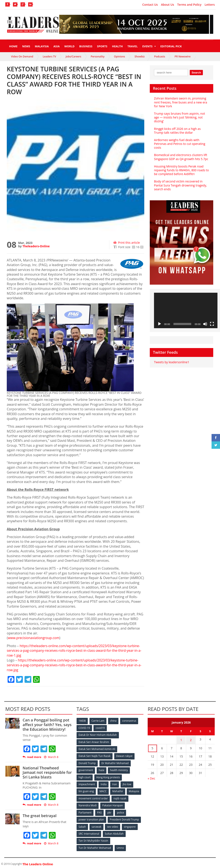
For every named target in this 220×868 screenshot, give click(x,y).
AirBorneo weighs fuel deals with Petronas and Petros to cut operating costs (179, 144)
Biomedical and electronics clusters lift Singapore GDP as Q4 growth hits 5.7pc (181, 157)
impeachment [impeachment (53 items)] (87, 783)
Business (86, 46)
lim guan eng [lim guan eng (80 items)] (86, 790)
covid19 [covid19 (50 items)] (100, 727)
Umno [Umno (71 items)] (120, 846)
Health (118, 46)
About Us (168, 5)
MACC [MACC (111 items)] (103, 790)
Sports (102, 46)
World (69, 46)
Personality (98, 56)
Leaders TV (49, 56)
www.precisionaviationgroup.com (34, 638)
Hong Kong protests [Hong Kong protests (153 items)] (108, 776)
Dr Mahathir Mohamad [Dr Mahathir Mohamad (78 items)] (115, 762)
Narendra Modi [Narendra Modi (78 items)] (88, 804)
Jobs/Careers (73, 56)
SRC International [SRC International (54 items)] (89, 832)
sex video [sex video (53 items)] (113, 825)
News (26, 46)
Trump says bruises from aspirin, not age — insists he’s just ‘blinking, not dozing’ (179, 117)
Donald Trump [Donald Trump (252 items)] (87, 762)
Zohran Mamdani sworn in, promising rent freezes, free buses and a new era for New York (180, 102)
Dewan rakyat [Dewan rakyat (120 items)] (124, 755)
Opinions (120, 56)
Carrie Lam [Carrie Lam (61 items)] (98, 720)
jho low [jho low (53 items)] (127, 783)
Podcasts (160, 56)
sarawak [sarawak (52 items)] (97, 825)
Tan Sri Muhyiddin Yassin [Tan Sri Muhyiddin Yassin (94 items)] (93, 839)
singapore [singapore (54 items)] (130, 825)
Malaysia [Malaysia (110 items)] (134, 790)
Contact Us (150, 5)
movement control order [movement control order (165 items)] (93, 797)
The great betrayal (39, 815)
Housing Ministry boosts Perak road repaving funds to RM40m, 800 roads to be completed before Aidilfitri (181, 170)
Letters (210, 5)
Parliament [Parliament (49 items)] (85, 811)
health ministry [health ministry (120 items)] (119, 769)
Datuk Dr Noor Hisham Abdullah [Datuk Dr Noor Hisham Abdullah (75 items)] (98, 734)
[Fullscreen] (212, 324)
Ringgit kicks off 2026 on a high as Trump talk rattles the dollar (177, 131)
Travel (133, 46)
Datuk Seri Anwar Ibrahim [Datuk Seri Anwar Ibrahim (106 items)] (94, 741)
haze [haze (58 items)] (102, 769)
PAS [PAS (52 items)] (100, 811)
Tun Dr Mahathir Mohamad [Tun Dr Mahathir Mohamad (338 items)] (95, 846)
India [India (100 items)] (104, 783)
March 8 (51, 756)
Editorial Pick (171, 46)
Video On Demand (22, 56)
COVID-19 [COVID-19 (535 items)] (84, 727)
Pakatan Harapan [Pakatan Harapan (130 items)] (113, 804)
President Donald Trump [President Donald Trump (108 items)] (124, 818)
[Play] (159, 324)
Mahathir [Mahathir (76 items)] (118, 790)
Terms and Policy (189, 5)
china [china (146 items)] (114, 720)
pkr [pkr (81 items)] (110, 811)
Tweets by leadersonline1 (171, 362)
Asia (57, 46)
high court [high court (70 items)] (85, 776)
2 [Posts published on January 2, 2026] (191, 739)
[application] (186, 311)
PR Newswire (182, 56)
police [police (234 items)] (121, 811)
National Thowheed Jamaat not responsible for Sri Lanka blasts (47, 772)
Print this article (127, 243)
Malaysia (42, 46)
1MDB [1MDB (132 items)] (82, 720)
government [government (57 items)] (86, 769)
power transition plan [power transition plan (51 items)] (91, 818)
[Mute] (205, 324)
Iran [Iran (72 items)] (115, 783)
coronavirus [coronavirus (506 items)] (130, 720)
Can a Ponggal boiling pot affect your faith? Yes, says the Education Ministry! (47, 724)
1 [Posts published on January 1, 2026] (181, 739)
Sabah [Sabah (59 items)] (82, 825)
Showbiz (140, 56)
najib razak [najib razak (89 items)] (120, 797)
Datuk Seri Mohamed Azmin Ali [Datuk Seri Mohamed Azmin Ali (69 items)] (97, 748)
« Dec (151, 777)
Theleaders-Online (36, 246)
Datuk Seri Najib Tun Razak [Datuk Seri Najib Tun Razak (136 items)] (95, 755)
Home (13, 46)
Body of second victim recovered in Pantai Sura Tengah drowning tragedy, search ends (180, 185)
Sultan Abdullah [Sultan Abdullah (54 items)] (114, 832)
